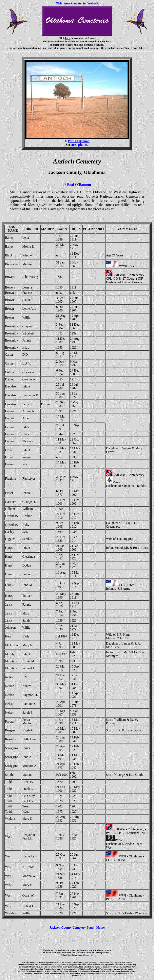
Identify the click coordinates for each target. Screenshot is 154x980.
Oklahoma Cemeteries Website (77, 3)
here (68, 38)
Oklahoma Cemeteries (83, 955)
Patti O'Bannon (79, 141)
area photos (79, 145)
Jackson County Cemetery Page (71, 927)
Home (101, 927)
